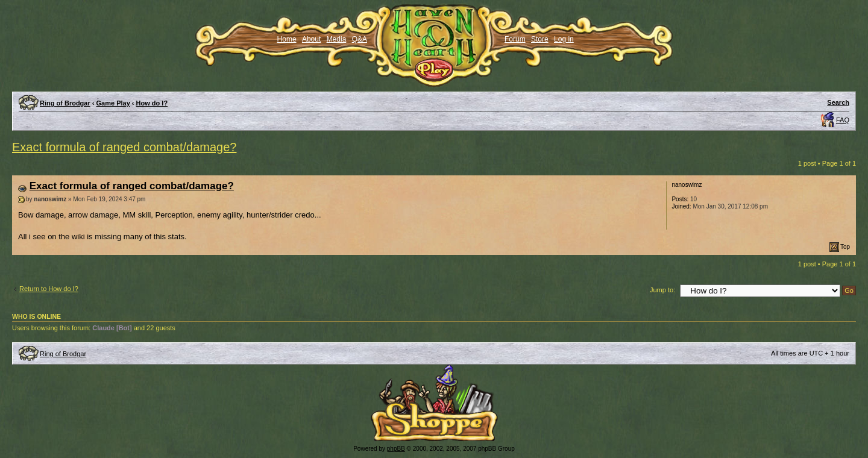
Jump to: (662, 290)
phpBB (396, 449)
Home (287, 39)
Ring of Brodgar (65, 103)
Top (845, 247)
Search (838, 102)
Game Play (113, 103)
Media (337, 39)
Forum (515, 39)
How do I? (152, 103)
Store (540, 39)
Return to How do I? (49, 289)
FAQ (843, 120)
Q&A (360, 39)
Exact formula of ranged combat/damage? (124, 147)
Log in (564, 39)
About (311, 39)
